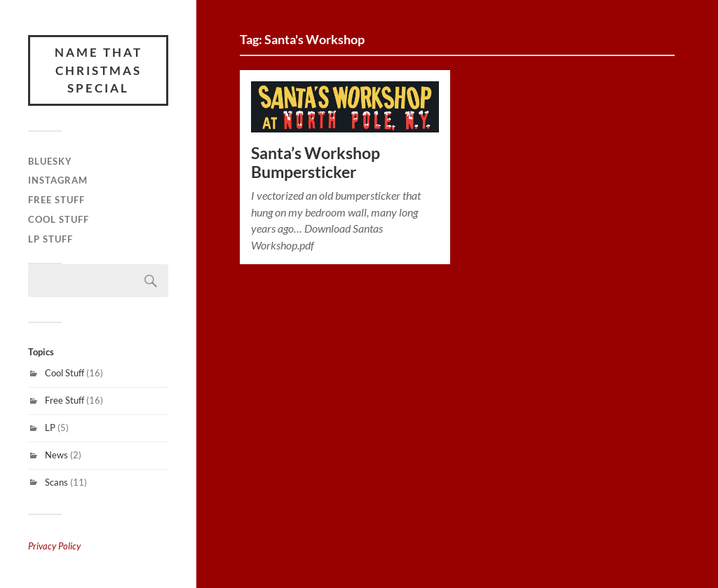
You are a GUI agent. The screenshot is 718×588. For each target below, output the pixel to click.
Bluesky (50, 161)
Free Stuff (56, 200)
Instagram (58, 180)
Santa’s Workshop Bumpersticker (316, 163)
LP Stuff (50, 239)
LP (50, 428)
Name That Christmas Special (99, 70)
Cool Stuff (59, 219)
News (56, 455)
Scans (56, 482)
